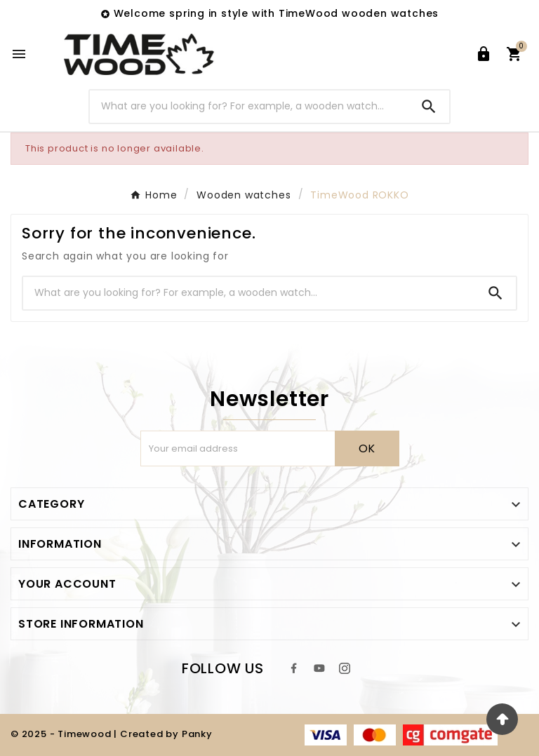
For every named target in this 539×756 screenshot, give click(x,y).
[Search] (249, 106)
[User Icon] (484, 54)
